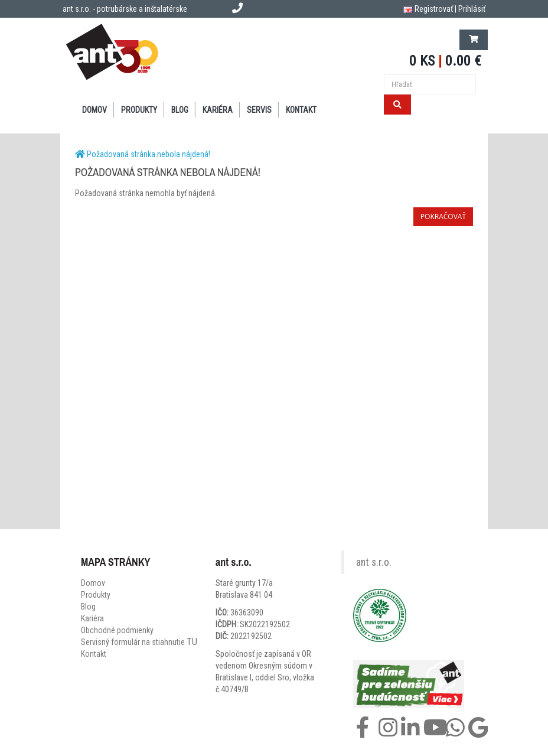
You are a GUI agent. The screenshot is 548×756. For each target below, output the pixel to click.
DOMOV (94, 110)
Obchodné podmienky (117, 630)
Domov (93, 583)
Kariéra (218, 110)
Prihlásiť (472, 9)
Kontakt (94, 654)
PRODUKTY (139, 110)
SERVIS (259, 110)
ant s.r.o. (374, 562)
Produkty (96, 595)
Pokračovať (443, 216)
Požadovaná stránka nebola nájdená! (149, 154)
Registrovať (434, 9)
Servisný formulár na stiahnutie (139, 642)
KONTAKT (301, 110)
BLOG (180, 110)
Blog (88, 607)
